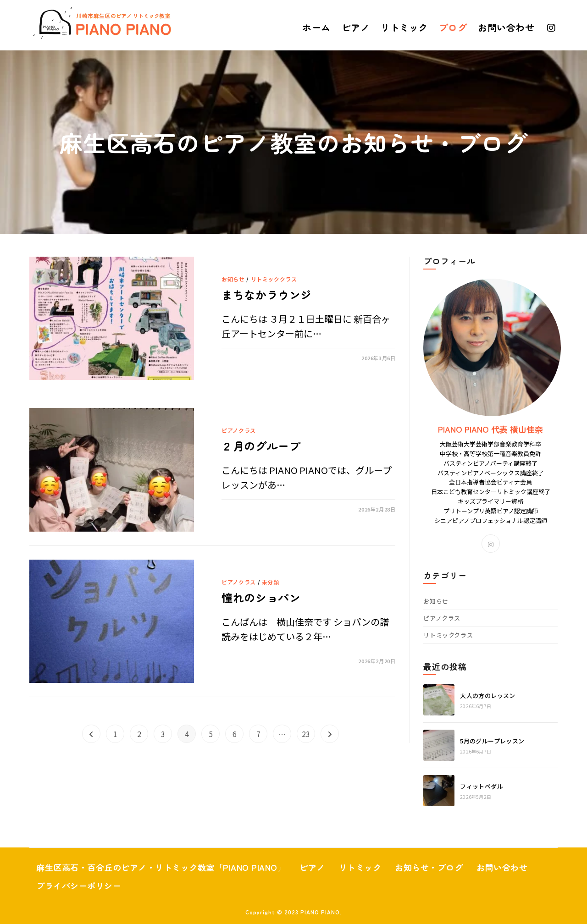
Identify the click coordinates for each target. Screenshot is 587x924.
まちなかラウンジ (270, 294)
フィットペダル (482, 786)
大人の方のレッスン (488, 696)
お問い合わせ (64, 885)
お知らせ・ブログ (466, 867)
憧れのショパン (264, 597)
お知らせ (233, 278)
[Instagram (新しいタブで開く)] (551, 28)
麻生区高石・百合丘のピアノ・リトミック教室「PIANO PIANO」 (174, 867)
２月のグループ (264, 446)
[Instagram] (491, 544)
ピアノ (340, 867)
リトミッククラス (274, 278)
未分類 (271, 581)
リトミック (391, 867)
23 (306, 734)
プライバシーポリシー (153, 885)
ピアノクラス (239, 430)
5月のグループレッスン (492, 741)
